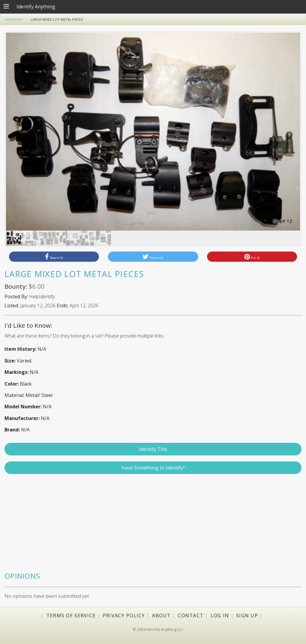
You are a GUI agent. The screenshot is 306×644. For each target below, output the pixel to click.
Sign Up (247, 616)
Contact (191, 616)
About (161, 616)
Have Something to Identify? (153, 468)
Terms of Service (71, 616)
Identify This (153, 449)
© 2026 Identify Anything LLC (158, 629)
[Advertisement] (153, 526)
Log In (220, 616)
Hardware (13, 19)
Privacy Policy (124, 616)
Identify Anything (36, 7)
